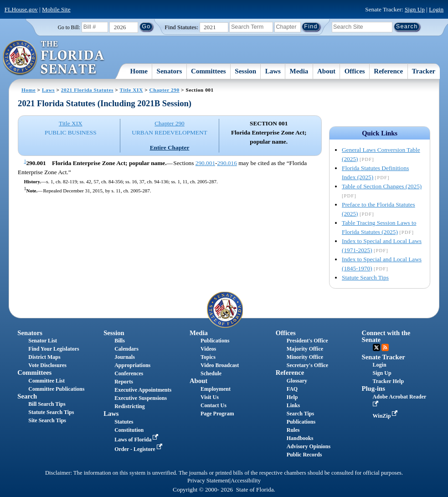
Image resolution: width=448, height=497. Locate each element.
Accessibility (246, 481)
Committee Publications (56, 389)
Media (299, 71)
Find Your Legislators (54, 349)
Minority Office (305, 357)
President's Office (307, 341)
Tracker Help (389, 381)
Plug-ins (373, 388)
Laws (273, 71)
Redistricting (130, 406)
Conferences (129, 373)
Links (293, 405)
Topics (208, 357)
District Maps (44, 357)
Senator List (43, 341)
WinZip (386, 416)
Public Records (304, 455)
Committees (209, 71)
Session (245, 71)
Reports (124, 382)
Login (436, 9)
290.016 (227, 163)
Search (27, 396)
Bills (120, 341)
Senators (170, 71)
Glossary (297, 381)
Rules (293, 430)
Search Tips (300, 414)
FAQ (292, 389)
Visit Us (210, 397)
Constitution (129, 430)
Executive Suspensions (141, 398)
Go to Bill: (69, 27)
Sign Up (415, 9)
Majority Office (305, 349)
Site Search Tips (47, 420)
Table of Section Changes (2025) (382, 186)
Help (292, 397)
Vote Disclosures (47, 365)
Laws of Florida (137, 440)
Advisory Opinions (309, 446)
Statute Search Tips (365, 277)
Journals (125, 357)
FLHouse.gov (21, 9)
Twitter (376, 347)
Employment (216, 389)
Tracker (424, 71)
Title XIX (131, 90)
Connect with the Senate (386, 336)
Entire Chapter (170, 148)
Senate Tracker (384, 357)
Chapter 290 (165, 90)
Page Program (217, 414)
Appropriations (132, 365)
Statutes (124, 422)
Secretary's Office (307, 365)
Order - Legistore (139, 449)
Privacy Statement (208, 481)
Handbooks (300, 438)
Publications (215, 341)
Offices (355, 71)
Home (139, 71)
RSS (385, 347)
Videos (208, 349)
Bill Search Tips (47, 404)
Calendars (126, 349)
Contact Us (214, 405)
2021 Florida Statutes (87, 90)
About (326, 71)
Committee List (46, 381)
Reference (388, 71)
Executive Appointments (143, 390)
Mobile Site (56, 9)
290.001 (205, 163)
